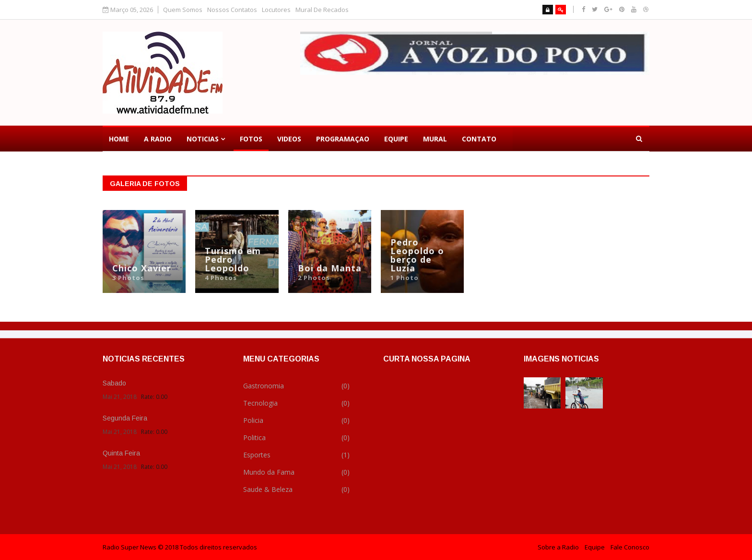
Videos (289, 139)
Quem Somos (183, 10)
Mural (435, 139)
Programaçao (343, 139)
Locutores (276, 10)
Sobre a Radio (558, 547)
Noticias (203, 139)
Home (119, 139)
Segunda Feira (125, 418)
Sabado (114, 383)
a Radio (158, 139)
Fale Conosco (630, 547)
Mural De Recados (322, 10)
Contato (479, 139)
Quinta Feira (121, 453)
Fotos (251, 139)
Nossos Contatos (232, 10)
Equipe (396, 139)
